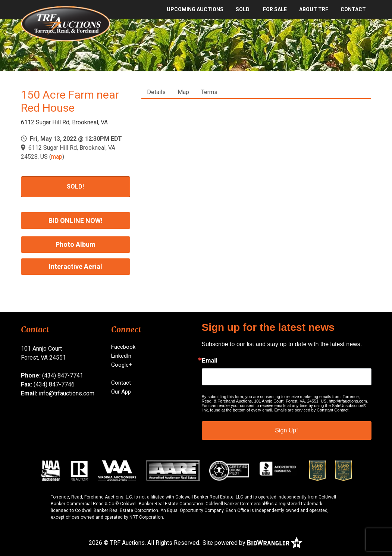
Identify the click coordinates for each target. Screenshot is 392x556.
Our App (121, 392)
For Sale (275, 9)
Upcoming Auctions (195, 9)
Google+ (122, 365)
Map (183, 92)
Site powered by (253, 543)
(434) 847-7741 (63, 375)
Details (156, 92)
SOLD (243, 9)
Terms (209, 92)
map (57, 157)
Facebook (123, 347)
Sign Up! (286, 430)
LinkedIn (121, 356)
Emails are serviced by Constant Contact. (312, 410)
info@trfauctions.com (67, 393)
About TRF (314, 9)
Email (210, 361)
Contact (353, 9)
